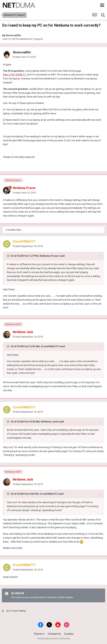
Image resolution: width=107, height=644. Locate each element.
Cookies (69, 634)
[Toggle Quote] (8, 256)
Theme (39, 634)
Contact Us (54, 634)
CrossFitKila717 (50, 346)
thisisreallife (13, 35)
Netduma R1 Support (31, 39)
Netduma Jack (49, 422)
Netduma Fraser (49, 256)
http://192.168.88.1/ (14, 75)
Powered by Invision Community (54, 639)
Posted (24, 57)
